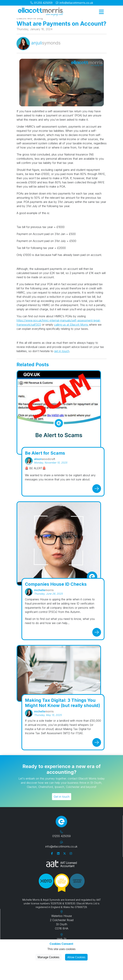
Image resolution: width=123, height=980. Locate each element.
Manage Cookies (49, 957)
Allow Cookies (76, 957)
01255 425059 (41, 3)
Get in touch (62, 797)
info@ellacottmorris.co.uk (74, 3)
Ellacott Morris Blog (30, 18)
